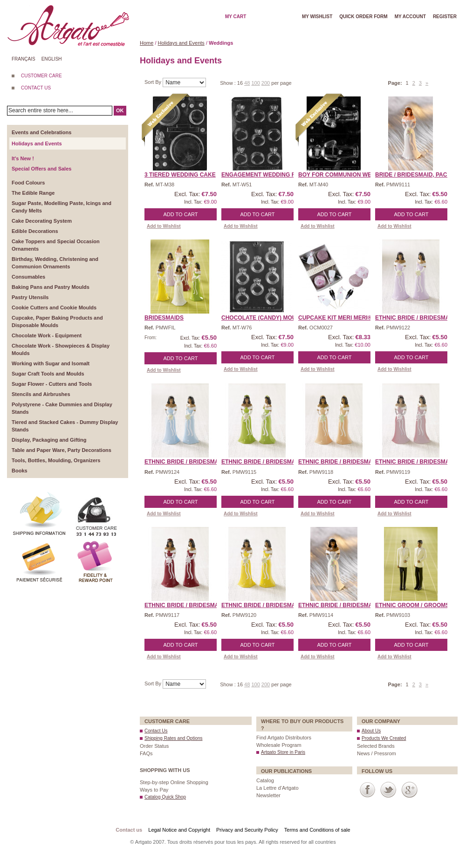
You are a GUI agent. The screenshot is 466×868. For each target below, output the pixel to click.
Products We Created (384, 738)
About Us (371, 731)
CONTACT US (36, 88)
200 (266, 83)
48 (247, 83)
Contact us (129, 830)
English (52, 59)
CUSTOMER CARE (41, 76)
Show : (229, 83)
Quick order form (363, 17)
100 (255, 83)
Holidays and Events (181, 43)
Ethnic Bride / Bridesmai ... (416, 318)
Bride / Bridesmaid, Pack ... (416, 175)
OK (120, 110)
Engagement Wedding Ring (264, 175)
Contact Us (156, 731)
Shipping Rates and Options (174, 738)
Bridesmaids (164, 318)
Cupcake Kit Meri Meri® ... (338, 318)
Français (24, 59)
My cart (236, 17)
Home (147, 43)
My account (410, 17)
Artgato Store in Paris (283, 752)
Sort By (154, 82)
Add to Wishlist (164, 226)
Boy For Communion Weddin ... (345, 175)
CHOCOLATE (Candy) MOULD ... (266, 318)
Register (445, 17)
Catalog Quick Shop (165, 797)
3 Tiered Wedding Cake (180, 175)
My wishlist (317, 17)
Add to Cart (181, 214)
